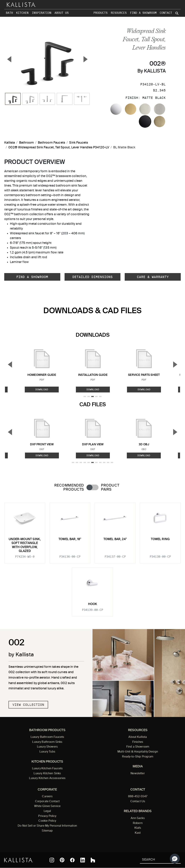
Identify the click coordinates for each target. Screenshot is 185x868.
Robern (138, 823)
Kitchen (22, 13)
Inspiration (42, 13)
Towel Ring (160, 539)
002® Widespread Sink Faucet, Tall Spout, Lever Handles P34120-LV (59, 147)
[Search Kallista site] (177, 13)
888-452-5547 (138, 797)
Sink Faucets (79, 143)
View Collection (28, 705)
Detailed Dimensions (92, 277)
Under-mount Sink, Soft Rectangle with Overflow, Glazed (25, 545)
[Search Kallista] (155, 860)
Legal (47, 811)
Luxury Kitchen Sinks (47, 774)
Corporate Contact (47, 802)
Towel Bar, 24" (115, 539)
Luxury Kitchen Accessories (47, 778)
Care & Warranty (153, 277)
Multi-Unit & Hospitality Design (138, 752)
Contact (166, 13)
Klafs (138, 828)
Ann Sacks (138, 818)
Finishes (138, 742)
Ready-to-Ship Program (138, 757)
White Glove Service (47, 806)
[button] (175, 859)
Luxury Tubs (47, 752)
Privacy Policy (47, 816)
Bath (9, 13)
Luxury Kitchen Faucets (47, 769)
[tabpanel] (92, 557)
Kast (138, 833)
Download (42, 389)
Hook (93, 604)
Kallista (10, 143)
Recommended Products (69, 488)
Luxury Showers (47, 747)
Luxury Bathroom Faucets (47, 737)
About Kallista (138, 737)
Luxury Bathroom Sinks (47, 742)
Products (100, 13)
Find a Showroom (143, 13)
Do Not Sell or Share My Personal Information (47, 826)
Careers (47, 797)
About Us (62, 13)
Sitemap (47, 831)
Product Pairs (110, 488)
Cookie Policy (47, 821)
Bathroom (26, 143)
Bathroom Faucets (51, 143)
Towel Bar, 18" (70, 539)
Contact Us (138, 802)
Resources (119, 13)
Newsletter (138, 774)
